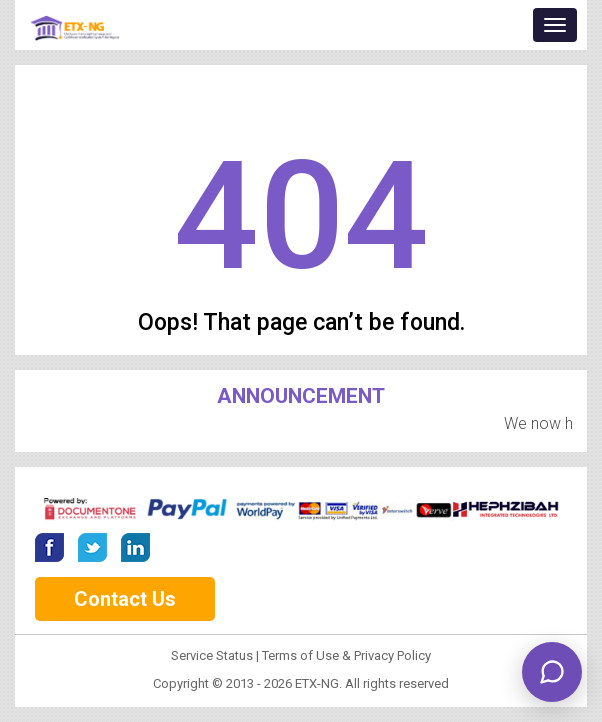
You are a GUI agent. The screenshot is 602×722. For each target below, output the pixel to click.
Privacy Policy (392, 655)
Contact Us (125, 599)
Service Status (213, 655)
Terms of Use (300, 655)
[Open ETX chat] (552, 672)
